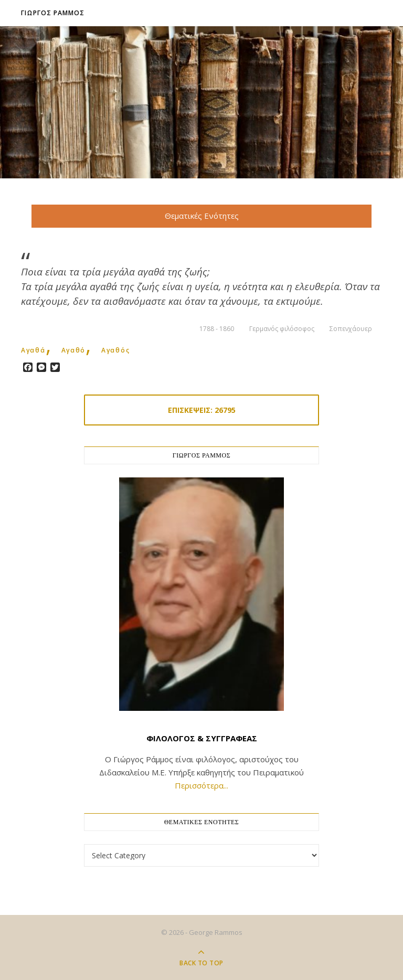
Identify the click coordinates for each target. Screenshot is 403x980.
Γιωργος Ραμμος (53, 13)
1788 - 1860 (217, 329)
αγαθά (33, 350)
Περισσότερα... (201, 785)
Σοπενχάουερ (351, 329)
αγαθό (74, 350)
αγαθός (115, 350)
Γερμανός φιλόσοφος (282, 329)
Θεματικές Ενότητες (202, 216)
